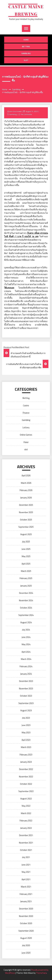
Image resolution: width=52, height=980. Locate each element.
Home (26, 40)
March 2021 (26, 887)
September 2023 (26, 703)
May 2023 (26, 732)
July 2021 (26, 857)
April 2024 (26, 652)
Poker (26, 442)
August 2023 (26, 710)
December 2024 (26, 593)
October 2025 (26, 520)
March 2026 (26, 483)
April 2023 (26, 740)
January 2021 (26, 901)
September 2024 (26, 615)
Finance (26, 413)
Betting (26, 46)
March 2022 (26, 813)
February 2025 (26, 578)
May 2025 (26, 556)
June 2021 (26, 865)
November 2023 (26, 689)
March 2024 (26, 659)
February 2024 (26, 666)
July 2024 (26, 630)
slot (26, 60)
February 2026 (26, 490)
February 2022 (26, 821)
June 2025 (26, 549)
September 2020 (26, 931)
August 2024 (26, 622)
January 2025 (26, 586)
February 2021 (26, 894)
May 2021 (26, 872)
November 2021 (26, 843)
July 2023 (26, 718)
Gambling (26, 53)
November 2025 (26, 512)
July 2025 (26, 542)
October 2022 (26, 784)
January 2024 (26, 674)
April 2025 (26, 564)
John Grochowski (15, 111)
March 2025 (26, 571)
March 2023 (26, 747)
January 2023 (26, 762)
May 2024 (26, 644)
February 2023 (26, 755)
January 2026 (26, 498)
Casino (26, 405)
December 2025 (26, 505)
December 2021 (26, 835)
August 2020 (26, 938)
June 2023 (26, 725)
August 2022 (26, 799)
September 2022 (26, 791)
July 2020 (26, 945)
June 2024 (26, 637)
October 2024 (26, 608)
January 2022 (26, 828)
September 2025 (26, 527)
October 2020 (26, 923)
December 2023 (26, 681)
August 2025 (26, 534)
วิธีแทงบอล (9, 288)
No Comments (27, 114)
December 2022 (26, 769)
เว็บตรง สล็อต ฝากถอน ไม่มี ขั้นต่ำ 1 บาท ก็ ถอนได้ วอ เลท (26, 235)
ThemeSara (41, 973)
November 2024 (26, 600)
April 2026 (26, 476)
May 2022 (26, 806)
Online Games (26, 435)
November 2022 (26, 777)
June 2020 (26, 953)
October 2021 (26, 850)
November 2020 (26, 916)
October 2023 (26, 696)
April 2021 (26, 879)
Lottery (26, 427)
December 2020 (26, 909)
